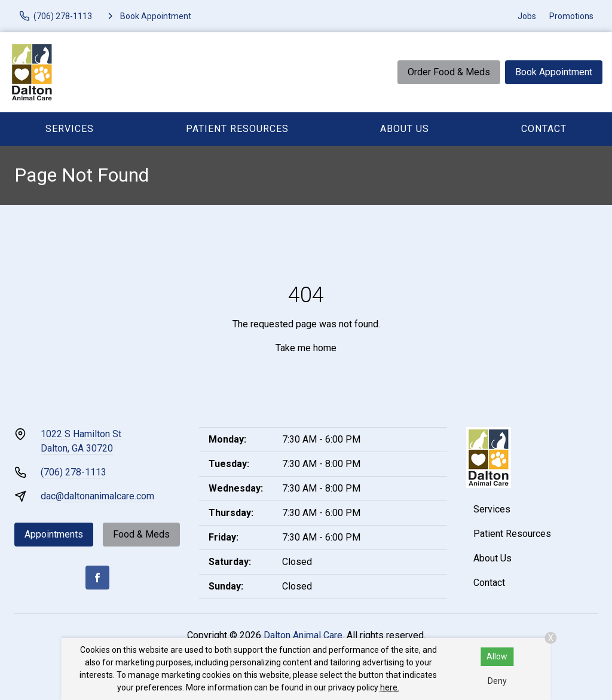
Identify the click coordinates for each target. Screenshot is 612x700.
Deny (497, 681)
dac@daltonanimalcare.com (97, 496)
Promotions (571, 16)
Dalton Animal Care (303, 635)
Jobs (527, 16)
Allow (497, 656)
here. (390, 687)
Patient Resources (237, 129)
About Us (405, 129)
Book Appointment (554, 72)
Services (70, 129)
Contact (544, 129)
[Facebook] (97, 578)
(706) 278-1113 (74, 472)
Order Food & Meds (449, 72)
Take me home (306, 348)
